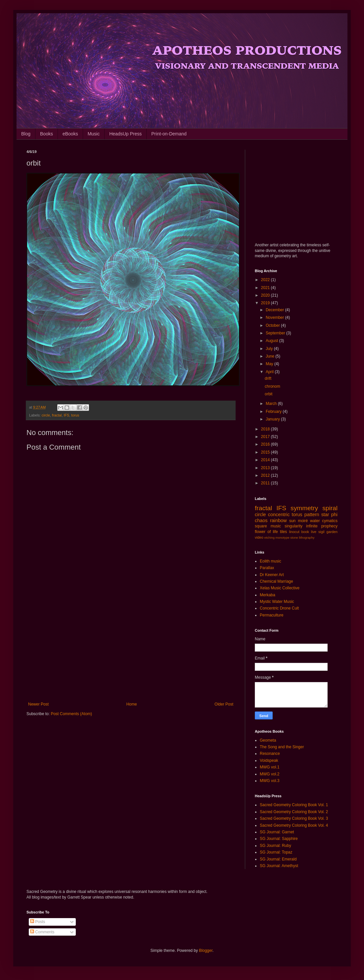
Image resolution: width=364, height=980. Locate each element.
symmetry (304, 508)
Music (94, 134)
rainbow (278, 520)
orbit (269, 394)
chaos (261, 520)
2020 (266, 295)
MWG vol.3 (270, 781)
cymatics (330, 521)
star (325, 514)
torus (75, 415)
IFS (66, 415)
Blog (26, 134)
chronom (273, 386)
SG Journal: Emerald (278, 859)
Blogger (206, 951)
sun (292, 521)
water (315, 521)
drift (268, 378)
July (270, 349)
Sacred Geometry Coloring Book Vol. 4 (294, 825)
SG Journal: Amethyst (279, 866)
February (274, 412)
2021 (266, 288)
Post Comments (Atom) (71, 714)
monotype (282, 538)
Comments (42, 932)
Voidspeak (269, 760)
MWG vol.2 (270, 774)
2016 (266, 444)
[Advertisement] (131, 647)
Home (132, 704)
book (305, 532)
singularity (294, 526)
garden (332, 532)
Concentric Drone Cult (279, 608)
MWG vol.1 (270, 767)
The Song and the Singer (282, 747)
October (273, 325)
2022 (266, 280)
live (314, 532)
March (272, 404)
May (270, 364)
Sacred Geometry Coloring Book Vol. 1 (294, 805)
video (259, 537)
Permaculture (272, 615)
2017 (266, 437)
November (275, 318)
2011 (266, 483)
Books (46, 134)
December (275, 310)
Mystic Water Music (277, 602)
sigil (321, 532)
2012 (266, 475)
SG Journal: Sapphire (279, 839)
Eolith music (271, 561)
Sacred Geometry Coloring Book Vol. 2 (294, 812)
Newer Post (38, 704)
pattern (312, 514)
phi (334, 514)
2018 (266, 429)
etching (270, 538)
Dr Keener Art (272, 575)
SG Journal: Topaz (276, 852)
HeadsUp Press (125, 134)
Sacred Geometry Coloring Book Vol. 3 (294, 818)
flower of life (266, 532)
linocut (294, 532)
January (273, 419)
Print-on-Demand (169, 134)
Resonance (270, 754)
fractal (57, 415)
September (276, 333)
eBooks (70, 134)
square (261, 526)
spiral (330, 508)
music (276, 526)
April (270, 372)
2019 (266, 303)
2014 (266, 460)
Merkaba (268, 595)
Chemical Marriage (276, 581)
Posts (38, 922)
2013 (266, 468)
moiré (303, 521)
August (273, 341)
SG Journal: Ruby (275, 846)
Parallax (267, 568)
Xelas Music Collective (280, 588)
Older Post (224, 704)
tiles (283, 532)
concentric (279, 514)
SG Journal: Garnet (277, 832)
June (271, 356)
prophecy (329, 526)
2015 (266, 452)
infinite (312, 526)
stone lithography (302, 538)
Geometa (268, 740)
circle (46, 415)
